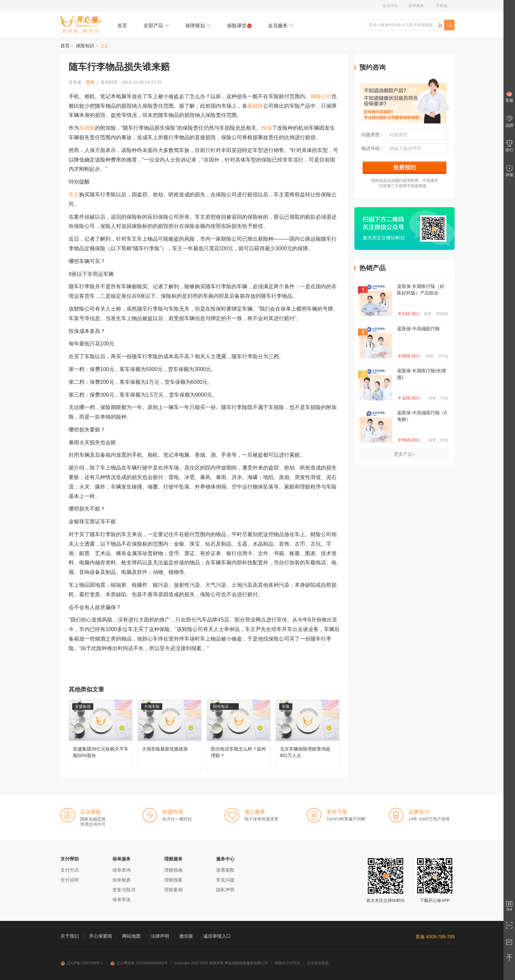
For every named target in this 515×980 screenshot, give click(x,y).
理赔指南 (173, 870)
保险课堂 (239, 25)
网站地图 (131, 936)
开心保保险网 (81, 25)
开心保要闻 (101, 936)
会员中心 (391, 6)
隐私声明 (225, 890)
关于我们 (70, 936)
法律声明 (160, 936)
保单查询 (122, 870)
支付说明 (70, 880)
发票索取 (225, 870)
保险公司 (321, 96)
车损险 (87, 128)
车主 (74, 195)
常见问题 (225, 880)
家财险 (255, 106)
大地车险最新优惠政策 (170, 735)
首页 (122, 25)
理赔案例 (173, 890)
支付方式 (70, 870)
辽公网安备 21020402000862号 (139, 963)
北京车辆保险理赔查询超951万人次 (308, 735)
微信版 (186, 936)
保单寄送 (122, 900)
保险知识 (85, 46)
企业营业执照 (318, 963)
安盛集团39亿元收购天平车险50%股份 (101, 735)
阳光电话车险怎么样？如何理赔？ (239, 735)
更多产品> (404, 454)
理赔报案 (173, 880)
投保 (267, 128)
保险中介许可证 (288, 963)
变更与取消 (124, 890)
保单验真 (122, 880)
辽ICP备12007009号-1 (82, 963)
